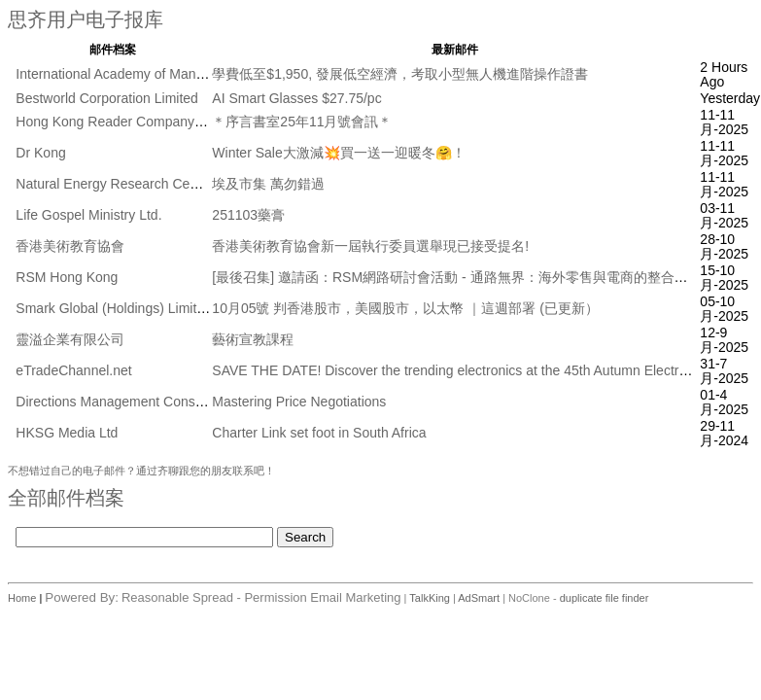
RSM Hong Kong (67, 277)
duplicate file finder (605, 598)
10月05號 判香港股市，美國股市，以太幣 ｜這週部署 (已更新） (405, 308)
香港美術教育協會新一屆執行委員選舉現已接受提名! (370, 246)
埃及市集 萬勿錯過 (268, 184)
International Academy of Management (132, 74)
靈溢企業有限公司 (70, 339)
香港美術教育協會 (70, 246)
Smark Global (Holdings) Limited (114, 308)
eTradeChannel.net (73, 370)
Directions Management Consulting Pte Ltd (145, 402)
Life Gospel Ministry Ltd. (88, 215)
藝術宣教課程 (253, 339)
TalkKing (430, 598)
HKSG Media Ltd (67, 433)
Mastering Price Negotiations (299, 402)
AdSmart (479, 598)
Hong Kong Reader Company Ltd (116, 122)
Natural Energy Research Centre (114, 184)
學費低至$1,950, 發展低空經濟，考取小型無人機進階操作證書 (400, 74)
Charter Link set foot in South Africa (319, 433)
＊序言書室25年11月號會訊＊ (302, 122)
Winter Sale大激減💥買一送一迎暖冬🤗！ (338, 153)
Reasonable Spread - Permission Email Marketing (261, 597)
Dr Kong (40, 153)
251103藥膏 (248, 215)
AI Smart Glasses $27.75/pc (296, 98)
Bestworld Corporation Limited (107, 98)
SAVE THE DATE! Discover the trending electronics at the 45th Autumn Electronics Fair (475, 370)
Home (23, 598)
